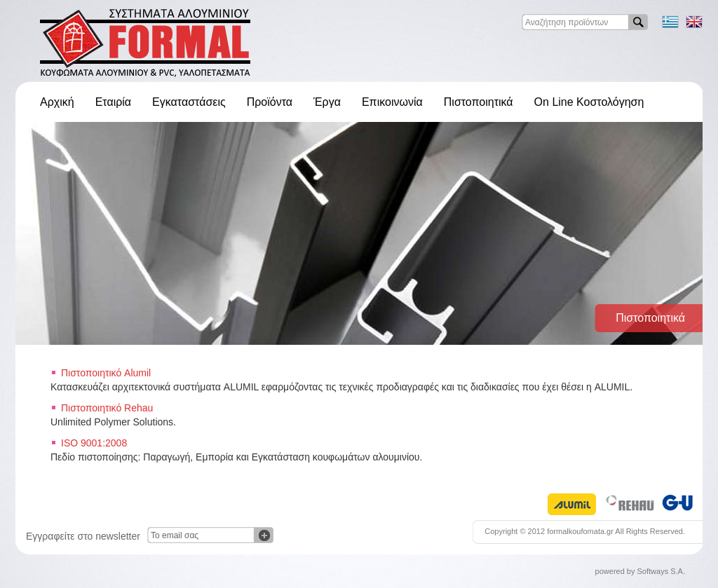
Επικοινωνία (392, 102)
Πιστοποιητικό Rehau (107, 408)
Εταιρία (113, 102)
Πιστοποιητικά (479, 102)
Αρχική (57, 102)
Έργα (327, 102)
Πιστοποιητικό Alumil (106, 373)
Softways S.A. (661, 571)
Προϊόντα (270, 102)
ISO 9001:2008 (94, 443)
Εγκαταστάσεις (189, 102)
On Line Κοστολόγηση (589, 102)
